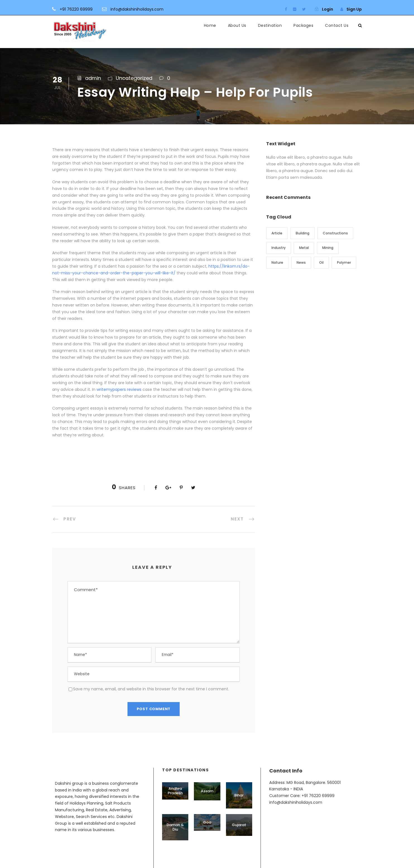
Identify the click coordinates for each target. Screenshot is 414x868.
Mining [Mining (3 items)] (328, 248)
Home (210, 25)
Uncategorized (134, 78)
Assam (207, 791)
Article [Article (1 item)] (277, 233)
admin (93, 78)
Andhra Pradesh (175, 791)
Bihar (239, 795)
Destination (270, 25)
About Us (237, 25)
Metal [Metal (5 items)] (304, 248)
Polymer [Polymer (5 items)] (344, 262)
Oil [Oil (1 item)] (321, 262)
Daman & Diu (175, 827)
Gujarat (239, 825)
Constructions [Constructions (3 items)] (335, 233)
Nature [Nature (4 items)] (277, 262)
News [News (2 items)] (301, 262)
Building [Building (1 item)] (303, 233)
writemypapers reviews (119, 389)
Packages (303, 25)
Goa (207, 822)
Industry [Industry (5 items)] (279, 248)
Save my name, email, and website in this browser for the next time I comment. (151, 689)
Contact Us (337, 25)
